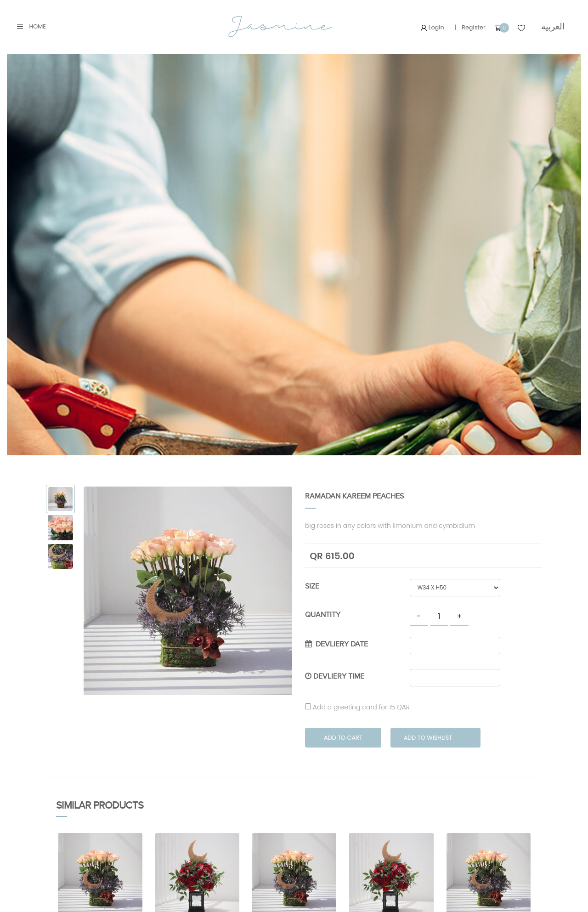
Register (474, 27)
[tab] (60, 499)
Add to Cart (343, 738)
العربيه (553, 26)
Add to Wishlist (428, 738)
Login (432, 27)
